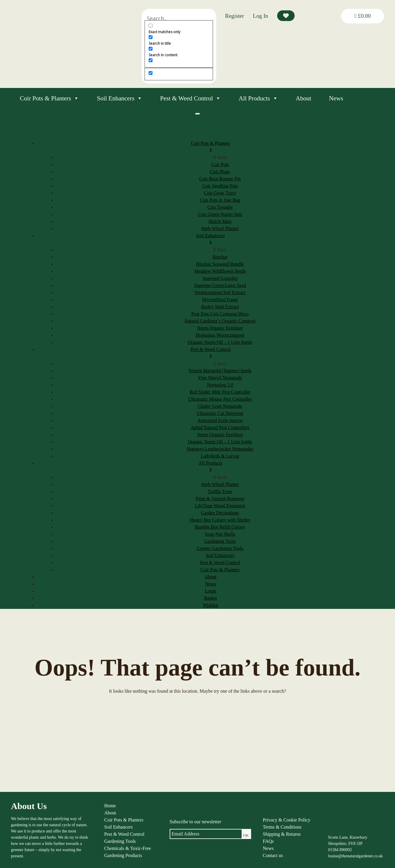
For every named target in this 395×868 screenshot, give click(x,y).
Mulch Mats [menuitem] (220, 221)
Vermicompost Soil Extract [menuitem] (220, 292)
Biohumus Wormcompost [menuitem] (220, 335)
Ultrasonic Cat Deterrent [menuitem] (220, 413)
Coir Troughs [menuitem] (220, 207)
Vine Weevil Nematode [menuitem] (220, 378)
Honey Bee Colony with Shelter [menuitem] (220, 520)
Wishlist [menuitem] (211, 605)
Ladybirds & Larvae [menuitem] (220, 456)
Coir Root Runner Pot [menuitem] (220, 179)
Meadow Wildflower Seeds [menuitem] (220, 271)
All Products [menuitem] (211, 467)
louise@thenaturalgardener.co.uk (355, 856)
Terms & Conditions (282, 827)
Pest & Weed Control (191, 98)
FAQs (268, 841)
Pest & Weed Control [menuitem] (211, 353)
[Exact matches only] (151, 26)
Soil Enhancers (120, 98)
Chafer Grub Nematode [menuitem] (220, 406)
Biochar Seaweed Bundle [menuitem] (220, 264)
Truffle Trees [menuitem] (220, 491)
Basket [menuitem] (211, 598)
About (304, 98)
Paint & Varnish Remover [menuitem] (220, 499)
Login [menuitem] (211, 591)
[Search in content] (151, 49)
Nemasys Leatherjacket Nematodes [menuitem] (220, 449)
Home (110, 806)
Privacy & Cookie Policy (287, 820)
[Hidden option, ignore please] (151, 73)
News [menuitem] (211, 584)
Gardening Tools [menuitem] (220, 541)
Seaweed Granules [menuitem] (220, 278)
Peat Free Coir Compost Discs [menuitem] (220, 314)
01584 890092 (340, 850)
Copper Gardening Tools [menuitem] (220, 548)
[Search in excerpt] (151, 60)
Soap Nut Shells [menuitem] (220, 534)
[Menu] (197, 114)
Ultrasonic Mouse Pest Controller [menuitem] (220, 399)
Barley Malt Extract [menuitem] (220, 307)
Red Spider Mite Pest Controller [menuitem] (220, 392)
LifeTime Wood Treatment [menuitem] (220, 506)
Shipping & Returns (282, 834)
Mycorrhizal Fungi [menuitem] (220, 300)
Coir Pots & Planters (49, 98)
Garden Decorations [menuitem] (220, 513)
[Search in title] (151, 37)
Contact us (273, 855)
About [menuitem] (211, 577)
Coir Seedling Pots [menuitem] (220, 186)
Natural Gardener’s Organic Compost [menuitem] (220, 321)
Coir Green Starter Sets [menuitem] (220, 214)
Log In (261, 16)
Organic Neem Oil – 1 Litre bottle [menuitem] (220, 342)
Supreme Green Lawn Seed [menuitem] (220, 285)
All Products (258, 98)
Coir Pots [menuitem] (220, 165)
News (336, 98)
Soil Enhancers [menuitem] (211, 240)
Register (235, 16)
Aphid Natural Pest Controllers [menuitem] (220, 427)
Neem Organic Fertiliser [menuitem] (220, 328)
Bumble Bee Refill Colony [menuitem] (220, 527)
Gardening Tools (120, 841)
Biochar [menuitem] (220, 257)
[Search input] (179, 18)
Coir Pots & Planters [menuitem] (211, 147)
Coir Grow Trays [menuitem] (220, 193)
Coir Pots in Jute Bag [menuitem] (220, 200)
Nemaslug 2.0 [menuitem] (220, 385)
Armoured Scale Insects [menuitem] (220, 420)
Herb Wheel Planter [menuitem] (220, 228)
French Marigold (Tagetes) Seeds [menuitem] (220, 371)
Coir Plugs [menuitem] (220, 172)
